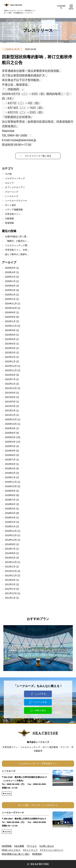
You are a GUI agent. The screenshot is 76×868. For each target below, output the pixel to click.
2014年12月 (11, 540)
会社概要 (20, 846)
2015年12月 (11, 535)
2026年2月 (10, 277)
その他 (8, 174)
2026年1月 (10, 281)
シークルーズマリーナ (16, 201)
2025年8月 (10, 286)
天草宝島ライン (13, 214)
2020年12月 (11, 419)
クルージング (12, 192)
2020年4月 (10, 442)
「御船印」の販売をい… (17, 241)
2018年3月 (10, 518)
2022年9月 (10, 375)
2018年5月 (10, 509)
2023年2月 (10, 357)
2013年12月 (11, 562)
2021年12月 (11, 388)
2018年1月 (10, 526)
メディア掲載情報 (14, 210)
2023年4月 (10, 348)
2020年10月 (11, 424)
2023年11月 (11, 326)
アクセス (32, 846)
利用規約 (38, 854)
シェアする (40, 694)
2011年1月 (10, 598)
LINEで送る (40, 710)
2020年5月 (10, 437)
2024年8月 (10, 317)
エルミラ (9, 183)
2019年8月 (10, 455)
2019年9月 (10, 451)
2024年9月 (10, 312)
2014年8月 (10, 544)
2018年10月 (11, 486)
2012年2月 (10, 584)
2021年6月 (10, 397)
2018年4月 (10, 513)
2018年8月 (10, 495)
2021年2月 (10, 411)
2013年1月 (10, 567)
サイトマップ (31, 850)
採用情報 (7, 846)
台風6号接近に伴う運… (17, 236)
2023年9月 (10, 330)
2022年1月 (10, 384)
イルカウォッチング (15, 178)
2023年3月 (10, 353)
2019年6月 (10, 464)
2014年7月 (10, 549)
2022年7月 (10, 379)
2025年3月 (10, 290)
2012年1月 (10, 589)
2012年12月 (11, 571)
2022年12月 (11, 366)
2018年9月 (10, 491)
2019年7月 (10, 460)
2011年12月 (11, 593)
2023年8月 (10, 335)
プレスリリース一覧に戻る (38, 156)
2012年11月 (11, 575)
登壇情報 (9, 223)
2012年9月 (10, 580)
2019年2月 (10, 473)
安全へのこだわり (12, 850)
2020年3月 (10, 446)
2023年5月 (10, 344)
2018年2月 (10, 522)
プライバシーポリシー (52, 850)
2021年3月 (10, 406)
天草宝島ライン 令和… (17, 250)
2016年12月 (11, 531)
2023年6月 (10, 339)
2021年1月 (10, 415)
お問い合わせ (47, 846)
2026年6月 (10, 268)
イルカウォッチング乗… (17, 245)
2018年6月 (10, 504)
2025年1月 (10, 299)
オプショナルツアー (15, 187)
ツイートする (40, 702)
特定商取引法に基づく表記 (16, 854)
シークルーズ (12, 196)
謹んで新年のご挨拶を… (17, 254)
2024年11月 (11, 304)
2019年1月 (10, 477)
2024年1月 (10, 321)
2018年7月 (10, 500)
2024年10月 (11, 308)
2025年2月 (10, 295)
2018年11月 (11, 482)
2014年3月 (10, 558)
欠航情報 (9, 218)
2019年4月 (10, 468)
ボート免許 (10, 205)
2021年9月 (10, 393)
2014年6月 (10, 553)
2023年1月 (10, 361)
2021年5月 (10, 402)
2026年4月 (10, 272)
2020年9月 (10, 428)
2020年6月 (10, 433)
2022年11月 (11, 370)
